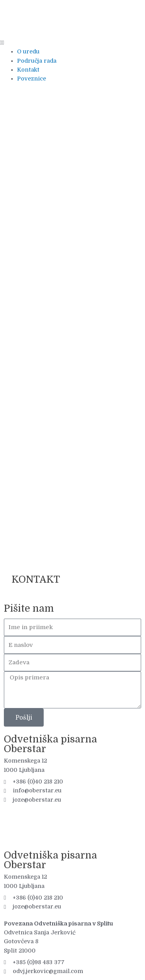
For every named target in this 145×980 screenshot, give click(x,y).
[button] (72, 43)
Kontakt (28, 70)
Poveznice (32, 79)
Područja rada (37, 61)
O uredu (28, 52)
